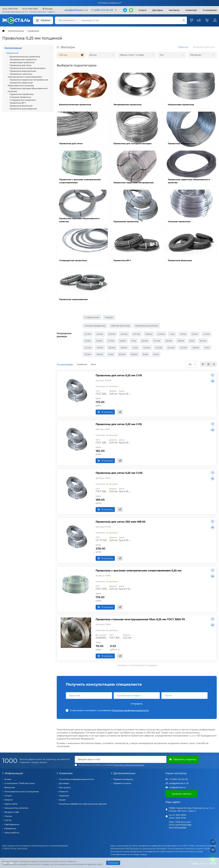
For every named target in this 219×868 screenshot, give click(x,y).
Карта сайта (11, 804)
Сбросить (183, 47)
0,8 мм (149, 334)
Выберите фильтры (204, 47)
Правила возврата (123, 779)
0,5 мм (112, 334)
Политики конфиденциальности (130, 710)
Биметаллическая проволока (25, 57)
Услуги (142, 10)
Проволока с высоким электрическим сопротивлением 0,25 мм (139, 571)
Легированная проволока (23, 59)
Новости (63, 791)
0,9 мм (161, 334)
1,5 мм (88, 341)
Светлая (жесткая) (120, 326)
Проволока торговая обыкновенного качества (28, 90)
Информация (13, 773)
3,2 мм (203, 341)
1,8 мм (123, 341)
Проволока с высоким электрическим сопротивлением (25, 75)
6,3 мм (122, 354)
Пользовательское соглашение (22, 791)
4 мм (135, 348)
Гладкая (109, 317)
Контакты (174, 10)
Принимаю (113, 863)
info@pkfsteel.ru (177, 787)
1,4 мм (206, 334)
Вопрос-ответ (12, 812)
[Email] (121, 759)
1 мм (172, 334)
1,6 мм (99, 341)
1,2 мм (183, 334)
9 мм (156, 354)
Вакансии (10, 787)
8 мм (145, 354)
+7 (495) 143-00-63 (178, 779)
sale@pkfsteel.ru (177, 783)
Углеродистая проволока (22, 100)
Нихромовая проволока (22, 62)
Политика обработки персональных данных (83, 804)
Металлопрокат (16, 31)
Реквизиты (10, 828)
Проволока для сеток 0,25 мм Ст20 (119, 473)
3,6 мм (112, 348)
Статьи (8, 816)
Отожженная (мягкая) (147, 326)
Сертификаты (12, 824)
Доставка (158, 10)
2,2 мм (145, 341)
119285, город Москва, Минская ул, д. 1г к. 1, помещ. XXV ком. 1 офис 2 (192, 809)
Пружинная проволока (21, 94)
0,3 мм (100, 334)
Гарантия (64, 796)
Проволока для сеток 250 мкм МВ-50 (121, 522)
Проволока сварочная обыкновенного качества (21, 84)
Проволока (33, 31)
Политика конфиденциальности (76, 779)
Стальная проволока (20, 97)
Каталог (43, 20)
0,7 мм (136, 334)
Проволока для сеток (20, 65)
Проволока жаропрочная (23, 71)
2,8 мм (181, 341)
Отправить (137, 704)
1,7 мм (111, 341)
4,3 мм (159, 348)
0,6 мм (124, 334)
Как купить (65, 787)
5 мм (207, 348)
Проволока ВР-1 (18, 103)
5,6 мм (100, 354)
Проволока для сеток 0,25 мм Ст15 (119, 424)
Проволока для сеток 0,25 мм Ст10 (119, 375)
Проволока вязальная (21, 106)
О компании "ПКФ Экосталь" (20, 783)
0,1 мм (88, 334)
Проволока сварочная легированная (29, 80)
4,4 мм (171, 348)
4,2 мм (147, 348)
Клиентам (65, 773)
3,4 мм (88, 348)
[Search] (133, 20)
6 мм (111, 354)
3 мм (192, 341)
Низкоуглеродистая (95, 326)
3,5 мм (100, 348)
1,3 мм (195, 334)
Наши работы (12, 833)
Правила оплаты (122, 783)
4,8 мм (196, 348)
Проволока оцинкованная (23, 109)
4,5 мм (183, 348)
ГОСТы (8, 820)
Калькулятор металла (16, 808)
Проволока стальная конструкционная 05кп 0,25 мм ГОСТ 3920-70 (140, 619)
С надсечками (92, 317)
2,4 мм (157, 341)
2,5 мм (169, 341)
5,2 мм (88, 354)
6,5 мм (134, 354)
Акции (8, 779)
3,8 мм (124, 348)
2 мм (134, 341)
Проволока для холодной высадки (27, 68)
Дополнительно (123, 773)
